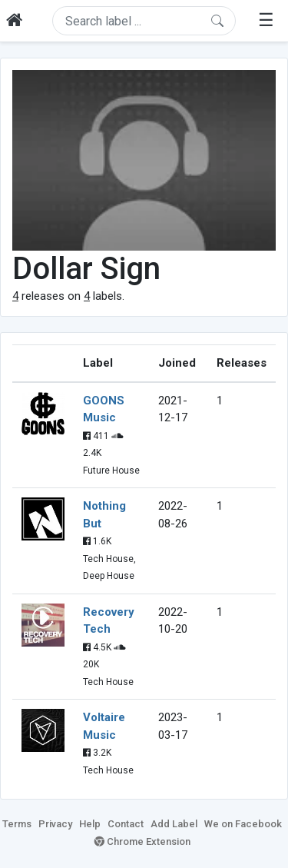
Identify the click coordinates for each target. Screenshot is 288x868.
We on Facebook (243, 824)
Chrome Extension (142, 841)
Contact (126, 824)
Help (90, 824)
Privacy (55, 824)
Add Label (174, 824)
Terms (17, 824)
